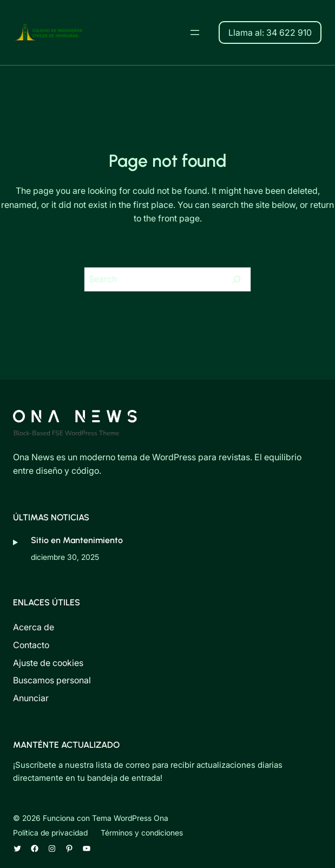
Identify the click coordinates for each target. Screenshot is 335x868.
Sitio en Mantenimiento (77, 540)
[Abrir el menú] (195, 32)
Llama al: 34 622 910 (270, 32)
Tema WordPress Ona (130, 818)
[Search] (237, 279)
